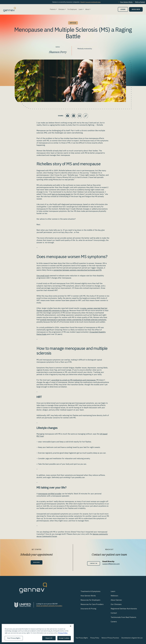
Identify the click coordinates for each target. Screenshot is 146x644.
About (87, 9)
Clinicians (61, 9)
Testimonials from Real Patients (123, 617)
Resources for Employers (90, 600)
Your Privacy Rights (82, 638)
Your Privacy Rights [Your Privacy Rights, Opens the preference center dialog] (14, 638)
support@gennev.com (112, 564)
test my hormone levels (61, 194)
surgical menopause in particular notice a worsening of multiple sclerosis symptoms (73, 320)
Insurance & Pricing (88, 609)
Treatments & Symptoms (90, 591)
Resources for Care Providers (92, 604)
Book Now (136, 9)
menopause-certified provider (50, 494)
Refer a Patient (140, 2)
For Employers (72, 9)
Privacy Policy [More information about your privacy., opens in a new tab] (63, 633)
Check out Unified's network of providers (49, 606)
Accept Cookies (64, 638)
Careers (114, 622)
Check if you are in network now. (90, 2)
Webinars (114, 596)
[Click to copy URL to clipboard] (86, 116)
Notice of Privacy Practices (110, 638)
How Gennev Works (126, 2)
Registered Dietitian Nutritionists (124, 609)
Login (123, 9)
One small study (43, 276)
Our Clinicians (116, 604)
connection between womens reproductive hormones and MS (77, 270)
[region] (38, 633)
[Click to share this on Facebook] (67, 116)
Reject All (49, 638)
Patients (53, 9)
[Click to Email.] (80, 116)
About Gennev (116, 600)
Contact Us (94, 563)
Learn (81, 9)
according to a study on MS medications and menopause (73, 380)
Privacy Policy (95, 638)
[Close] (71, 626)
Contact (114, 613)
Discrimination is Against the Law (132, 638)
